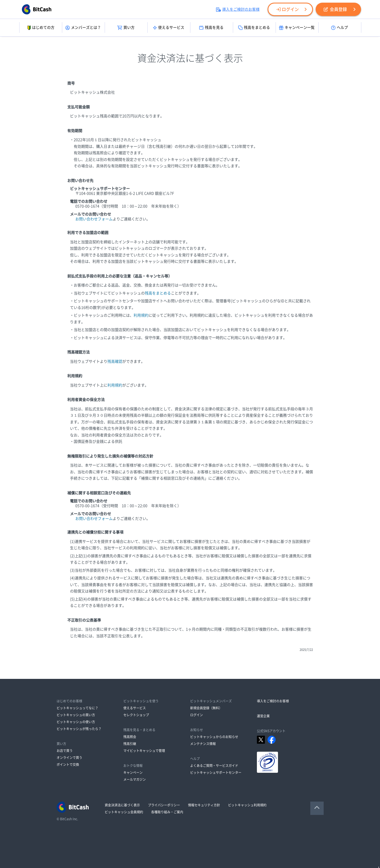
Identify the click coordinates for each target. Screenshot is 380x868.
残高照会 (130, 737)
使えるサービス (169, 28)
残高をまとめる (254, 28)
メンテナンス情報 (203, 744)
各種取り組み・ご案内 (167, 812)
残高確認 (115, 361)
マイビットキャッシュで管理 (144, 751)
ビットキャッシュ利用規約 (247, 805)
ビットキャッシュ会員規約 (124, 812)
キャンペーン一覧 (297, 28)
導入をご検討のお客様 (238, 9)
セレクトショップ (136, 715)
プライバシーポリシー (164, 805)
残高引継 (130, 744)
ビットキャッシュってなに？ (77, 708)
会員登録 (335, 9)
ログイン (288, 9)
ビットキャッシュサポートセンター (216, 773)
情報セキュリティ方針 (204, 805)
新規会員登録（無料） (206, 708)
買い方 (126, 28)
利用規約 (141, 315)
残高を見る (211, 28)
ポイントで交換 (68, 765)
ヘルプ (340, 28)
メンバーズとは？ (83, 28)
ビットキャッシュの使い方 (76, 722)
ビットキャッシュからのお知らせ (214, 737)
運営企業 (263, 716)
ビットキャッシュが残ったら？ (79, 729)
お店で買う (65, 751)
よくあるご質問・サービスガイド (214, 766)
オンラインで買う (69, 758)
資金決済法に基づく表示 (122, 805)
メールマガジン (135, 779)
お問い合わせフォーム (94, 219)
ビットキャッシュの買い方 (76, 715)
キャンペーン (133, 773)
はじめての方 (40, 28)
